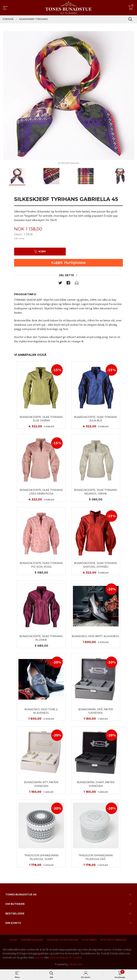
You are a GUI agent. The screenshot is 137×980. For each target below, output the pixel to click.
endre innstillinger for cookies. (66, 958)
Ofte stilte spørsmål (114, 940)
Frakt (14, 940)
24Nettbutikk (75, 964)
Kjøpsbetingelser (32, 940)
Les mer (39, 958)
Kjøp (40, 251)
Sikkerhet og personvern (63, 940)
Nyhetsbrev (89, 940)
